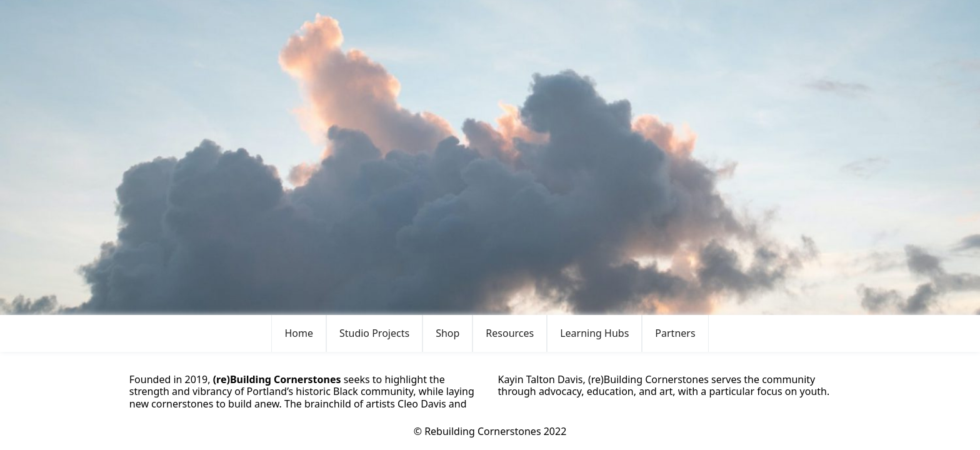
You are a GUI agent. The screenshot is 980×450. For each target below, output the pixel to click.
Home (299, 333)
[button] (374, 333)
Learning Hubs (594, 333)
